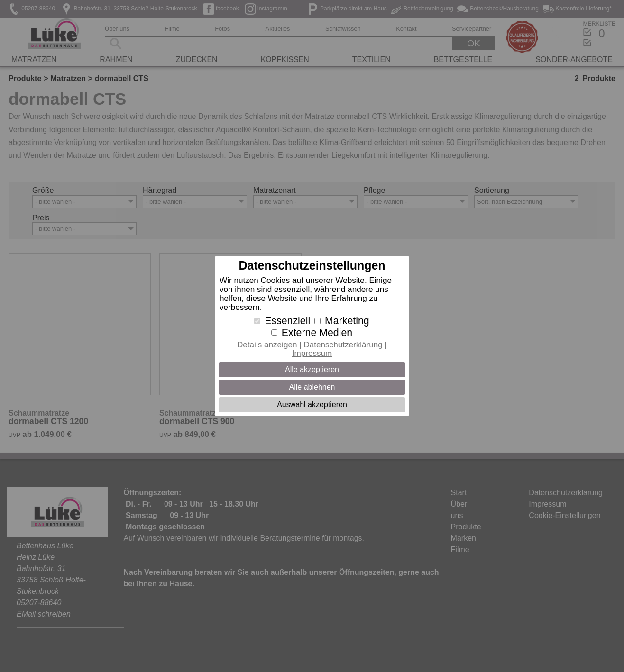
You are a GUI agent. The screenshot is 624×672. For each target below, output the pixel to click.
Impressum (312, 353)
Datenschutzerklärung (343, 345)
